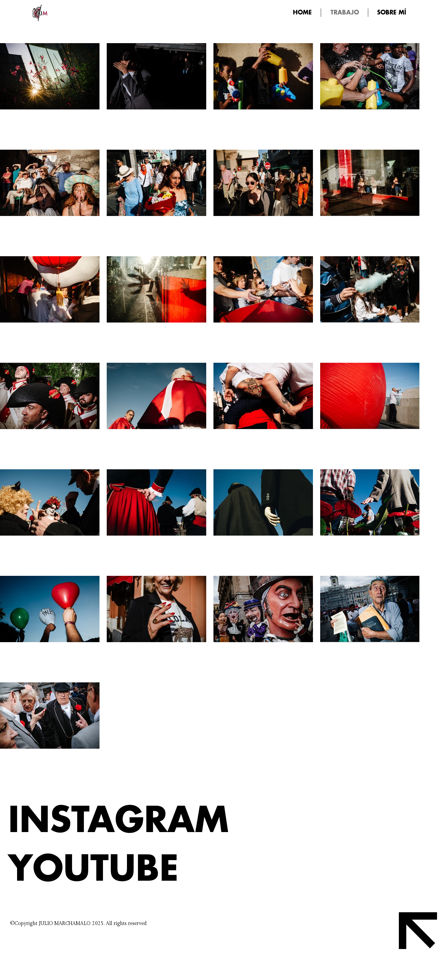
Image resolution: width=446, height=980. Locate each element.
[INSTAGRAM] (120, 821)
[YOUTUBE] (120, 869)
